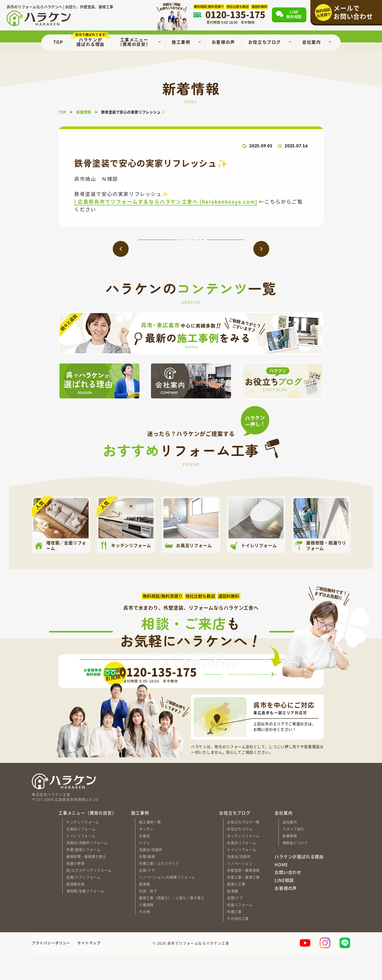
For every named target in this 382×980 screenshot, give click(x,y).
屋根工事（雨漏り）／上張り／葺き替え (172, 924)
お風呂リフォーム (81, 855)
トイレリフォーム (81, 862)
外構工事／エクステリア (159, 889)
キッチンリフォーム (83, 848)
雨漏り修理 (75, 889)
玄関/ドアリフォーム (83, 903)
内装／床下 (148, 917)
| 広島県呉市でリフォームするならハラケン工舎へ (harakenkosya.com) (166, 201)
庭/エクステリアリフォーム (89, 896)
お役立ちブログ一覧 (243, 848)
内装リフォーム (240, 931)
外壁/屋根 (147, 883)
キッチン (146, 855)
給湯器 (144, 910)
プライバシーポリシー (51, 969)
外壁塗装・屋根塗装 (243, 896)
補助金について (295, 869)
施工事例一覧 (150, 848)
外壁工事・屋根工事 (243, 903)
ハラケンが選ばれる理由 (299, 883)
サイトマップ (89, 969)
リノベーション (240, 889)
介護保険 (146, 931)
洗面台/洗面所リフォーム (87, 869)
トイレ (144, 869)
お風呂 (144, 862)
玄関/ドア (147, 896)
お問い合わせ (288, 899)
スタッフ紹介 (293, 855)
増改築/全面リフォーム (85, 917)
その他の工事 (238, 945)
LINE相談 (284, 907)
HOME (281, 891)
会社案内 (290, 848)
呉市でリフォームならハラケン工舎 (198, 969)
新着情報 (290, 862)
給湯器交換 (75, 910)
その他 (144, 938)
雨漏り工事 (236, 910)
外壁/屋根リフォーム (83, 876)
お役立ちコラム (240, 855)
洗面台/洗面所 (151, 876)
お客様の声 (286, 915)
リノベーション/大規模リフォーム (167, 903)
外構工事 (234, 938)
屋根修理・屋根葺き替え (86, 883)
